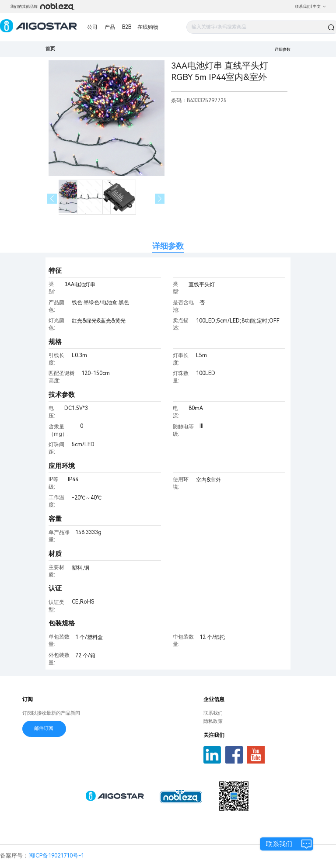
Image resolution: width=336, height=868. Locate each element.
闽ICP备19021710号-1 (56, 856)
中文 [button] (320, 7)
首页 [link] (50, 49)
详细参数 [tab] (168, 246)
